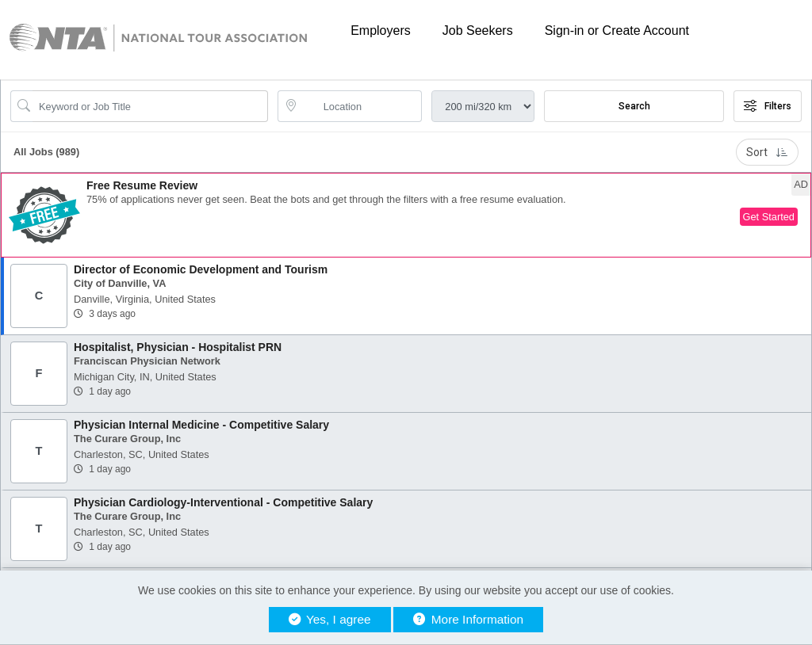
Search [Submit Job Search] (634, 106)
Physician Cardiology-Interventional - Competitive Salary (223, 502)
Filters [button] (768, 106)
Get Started (769, 217)
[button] (406, 215)
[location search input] (361, 106)
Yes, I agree (330, 619)
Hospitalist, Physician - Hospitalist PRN (178, 347)
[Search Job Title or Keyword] (150, 106)
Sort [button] (767, 152)
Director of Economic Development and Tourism (201, 269)
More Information (468, 619)
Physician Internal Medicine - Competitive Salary (201, 425)
